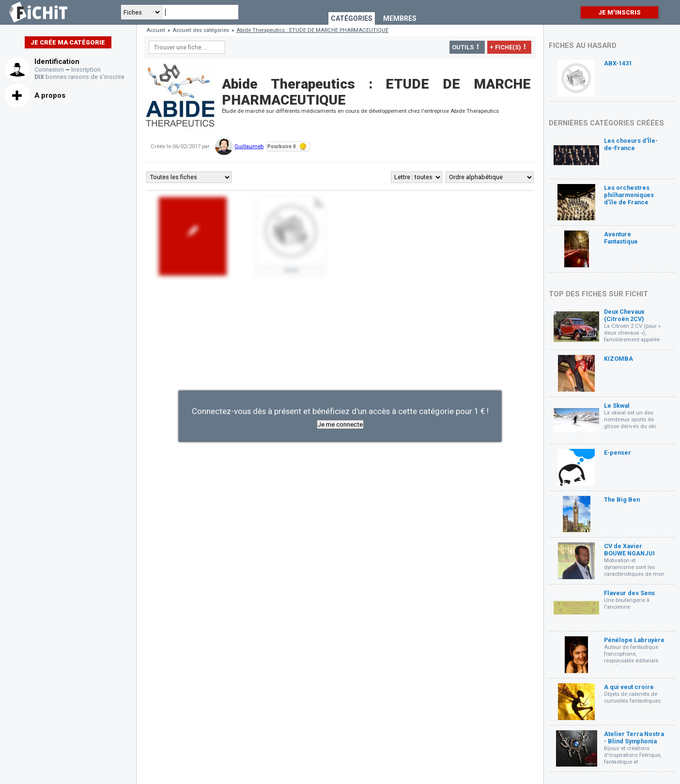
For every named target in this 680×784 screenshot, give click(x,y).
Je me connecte (340, 424)
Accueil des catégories (201, 30)
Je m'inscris (619, 12)
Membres (400, 18)
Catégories (352, 18)
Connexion (49, 69)
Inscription (86, 69)
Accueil (156, 30)
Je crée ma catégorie (68, 42)
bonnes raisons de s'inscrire (79, 77)
